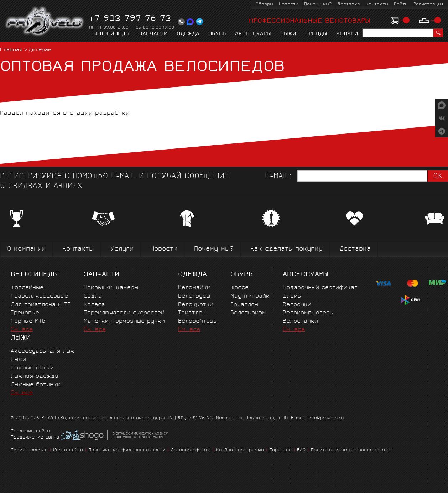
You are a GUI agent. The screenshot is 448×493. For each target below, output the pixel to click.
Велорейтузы (198, 322)
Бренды (316, 34)
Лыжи (288, 34)
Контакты (377, 4)
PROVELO (45, 22)
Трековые (25, 313)
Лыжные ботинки (36, 385)
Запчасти (153, 34)
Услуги (347, 34)
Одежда (188, 34)
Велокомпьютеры (308, 313)
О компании (26, 249)
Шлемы (292, 296)
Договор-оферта (191, 450)
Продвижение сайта (35, 438)
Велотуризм (248, 313)
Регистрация (429, 4)
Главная (11, 50)
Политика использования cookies (352, 450)
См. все (22, 330)
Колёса (94, 305)
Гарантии (280, 450)
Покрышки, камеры (111, 288)
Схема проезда (29, 450)
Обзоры (264, 4)
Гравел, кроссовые (39, 296)
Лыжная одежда (35, 376)
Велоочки (297, 305)
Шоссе (239, 288)
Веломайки (194, 288)
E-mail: (278, 177)
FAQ (301, 450)
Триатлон (192, 313)
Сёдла (93, 296)
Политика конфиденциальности (127, 450)
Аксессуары (253, 34)
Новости (289, 4)
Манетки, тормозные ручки (124, 322)
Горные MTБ (28, 322)
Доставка (349, 4)
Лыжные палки (32, 368)
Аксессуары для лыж (43, 352)
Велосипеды (111, 34)
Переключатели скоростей (124, 313)
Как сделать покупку (286, 249)
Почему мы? (318, 4)
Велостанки (300, 322)
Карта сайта (68, 450)
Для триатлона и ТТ (41, 305)
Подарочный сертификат (320, 288)
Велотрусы (194, 296)
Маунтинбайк (250, 296)
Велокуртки (196, 305)
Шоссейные (27, 288)
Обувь (217, 34)
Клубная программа (240, 450)
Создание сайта (30, 432)
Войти (401, 4)
